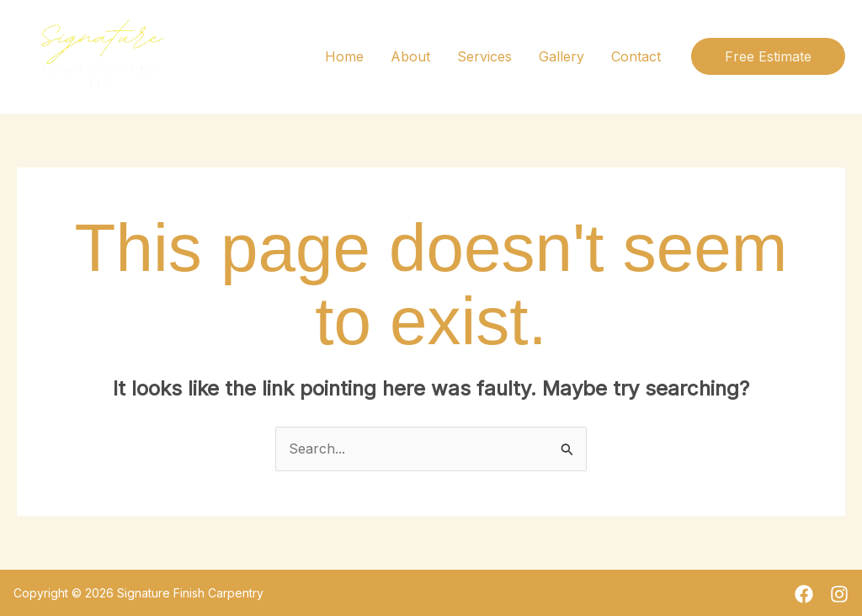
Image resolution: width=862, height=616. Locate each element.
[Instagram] (839, 594)
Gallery (561, 56)
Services (484, 56)
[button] (768, 56)
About (410, 56)
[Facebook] (804, 594)
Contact (636, 56)
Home (344, 56)
